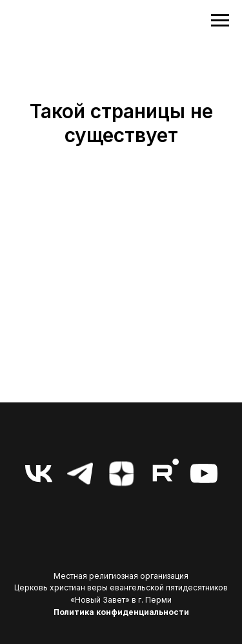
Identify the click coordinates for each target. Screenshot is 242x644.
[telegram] (80, 473)
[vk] (39, 473)
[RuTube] (163, 473)
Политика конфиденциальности (121, 612)
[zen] (121, 473)
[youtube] (204, 473)
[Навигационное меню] (220, 21)
